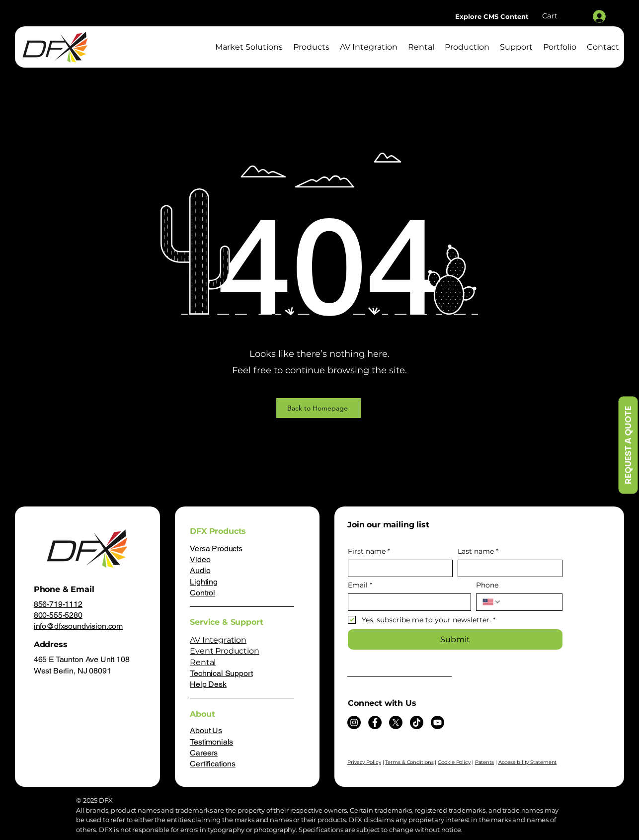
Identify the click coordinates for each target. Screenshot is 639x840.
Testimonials (211, 742)
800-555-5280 (58, 615)
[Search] (553, 37)
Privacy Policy (364, 762)
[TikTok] (417, 722)
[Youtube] (438, 722)
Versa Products (216, 548)
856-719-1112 (58, 604)
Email (360, 585)
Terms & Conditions (409, 762)
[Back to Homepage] (319, 408)
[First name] (397, 568)
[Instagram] (354, 722)
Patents (484, 762)
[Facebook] (375, 722)
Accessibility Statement (528, 762)
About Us (206, 730)
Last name (478, 551)
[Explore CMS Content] (492, 16)
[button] (561, 16)
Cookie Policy (454, 762)
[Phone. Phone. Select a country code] (492, 602)
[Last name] (507, 568)
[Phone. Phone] (529, 602)
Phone (487, 585)
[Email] (406, 602)
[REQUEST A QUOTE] (628, 445)
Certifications (213, 764)
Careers (204, 753)
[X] (396, 722)
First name (369, 551)
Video (200, 559)
